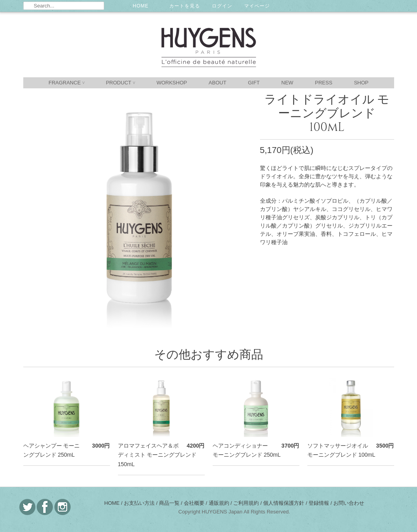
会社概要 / (196, 503)
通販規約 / (221, 503)
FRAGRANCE (66, 83)
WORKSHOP (172, 83)
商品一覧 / (171, 503)
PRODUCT (120, 83)
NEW (287, 83)
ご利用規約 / (248, 503)
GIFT (254, 83)
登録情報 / (321, 503)
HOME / (114, 503)
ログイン (222, 6)
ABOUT (218, 83)
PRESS (324, 83)
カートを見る (185, 6)
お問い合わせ (349, 503)
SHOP (361, 83)
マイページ (257, 6)
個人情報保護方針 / (286, 503)
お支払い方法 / (141, 503)
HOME (141, 6)
